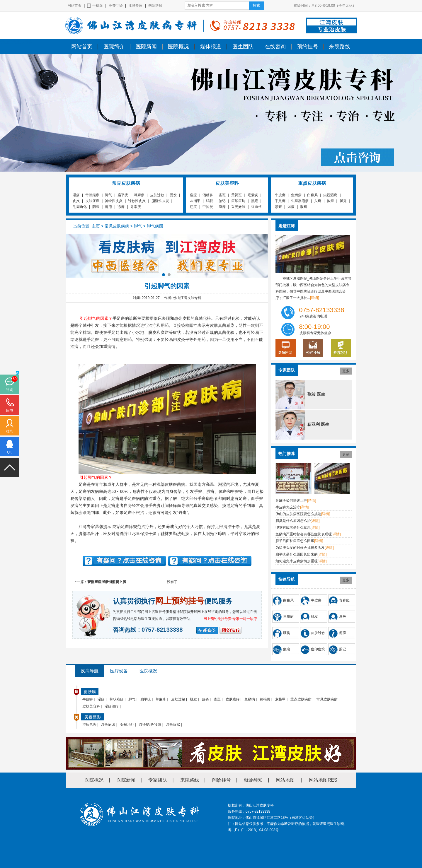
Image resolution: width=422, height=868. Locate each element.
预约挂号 (307, 47)
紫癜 (278, 207)
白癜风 (312, 195)
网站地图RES (323, 780)
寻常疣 (136, 207)
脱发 (173, 195)
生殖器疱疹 (300, 201)
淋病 (291, 207)
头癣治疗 (127, 725)
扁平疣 (123, 195)
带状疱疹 (92, 195)
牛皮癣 (280, 195)
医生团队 (243, 47)
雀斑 (222, 195)
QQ (10, 452)
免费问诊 (116, 6)
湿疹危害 (89, 725)
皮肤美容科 (91, 706)
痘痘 (193, 195)
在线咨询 (275, 47)
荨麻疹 (139, 195)
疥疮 (108, 207)
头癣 (318, 201)
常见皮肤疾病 (117, 226)
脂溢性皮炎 (160, 201)
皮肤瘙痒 (92, 201)
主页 (96, 226)
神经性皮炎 (114, 201)
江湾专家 (135, 6)
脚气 (108, 195)
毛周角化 (80, 207)
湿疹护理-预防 (150, 725)
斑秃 (343, 201)
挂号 (10, 431)
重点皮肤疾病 (301, 699)
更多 (346, 371)
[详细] (315, 298)
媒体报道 (211, 47)
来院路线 (155, 6)
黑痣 (255, 201)
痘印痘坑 (238, 201)
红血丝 (256, 207)
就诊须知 (253, 780)
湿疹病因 (108, 725)
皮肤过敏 (157, 195)
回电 (10, 411)
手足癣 (280, 201)
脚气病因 (155, 226)
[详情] (312, 500)
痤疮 (222, 207)
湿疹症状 (173, 725)
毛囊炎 (253, 195)
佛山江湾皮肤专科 (16, 42)
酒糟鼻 (208, 195)
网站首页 (74, 6)
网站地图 (285, 780)
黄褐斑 (236, 195)
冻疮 (121, 207)
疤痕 (193, 207)
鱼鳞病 (296, 195)
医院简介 (114, 47)
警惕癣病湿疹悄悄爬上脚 (107, 582)
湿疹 (76, 195)
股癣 (304, 207)
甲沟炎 (208, 207)
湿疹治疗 (112, 706)
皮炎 (76, 201)
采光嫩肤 (238, 207)
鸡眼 (210, 201)
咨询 (10, 390)
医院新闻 (146, 47)
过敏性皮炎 (137, 201)
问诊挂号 (222, 780)
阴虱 (96, 207)
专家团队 (158, 780)
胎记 (222, 201)
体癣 (330, 201)
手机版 (98, 6)
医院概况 (178, 47)
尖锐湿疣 (330, 195)
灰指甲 (195, 201)
